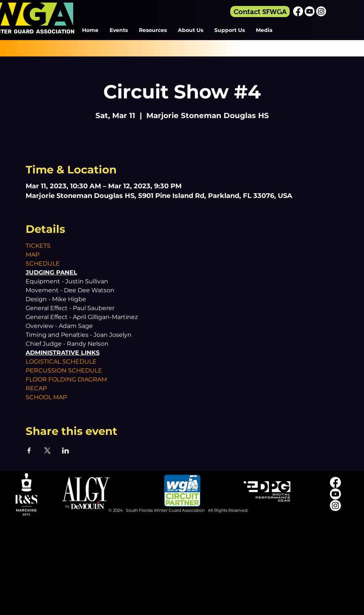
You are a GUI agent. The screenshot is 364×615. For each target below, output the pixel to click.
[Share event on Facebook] (29, 450)
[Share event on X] (47, 450)
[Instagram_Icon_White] (321, 11)
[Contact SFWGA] (260, 12)
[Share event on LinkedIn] (66, 450)
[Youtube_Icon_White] (310, 11)
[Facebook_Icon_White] (298, 11)
